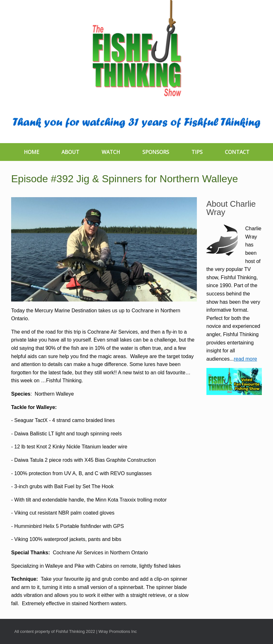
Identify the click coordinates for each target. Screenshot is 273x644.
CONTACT (237, 152)
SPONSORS (156, 152)
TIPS (197, 152)
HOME (32, 152)
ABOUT (70, 152)
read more (245, 359)
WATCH (111, 152)
